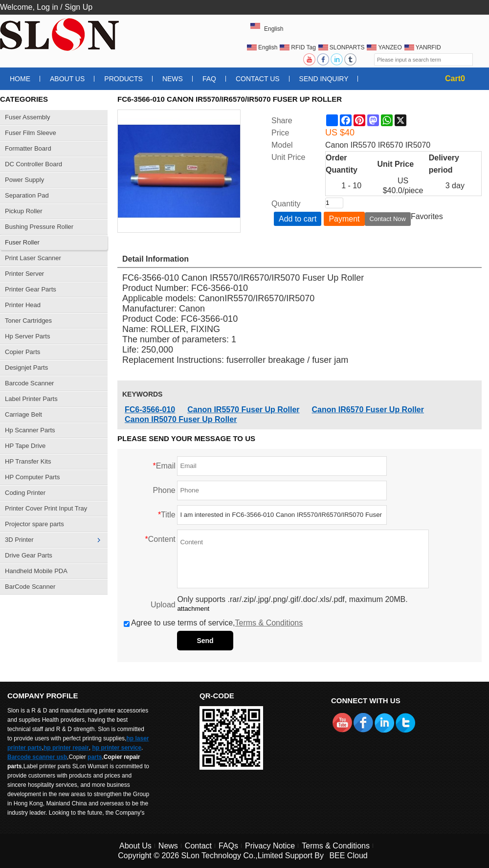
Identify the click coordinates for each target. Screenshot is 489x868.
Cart (455, 78)
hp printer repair (66, 748)
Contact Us (258, 79)
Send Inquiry (324, 79)
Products (123, 79)
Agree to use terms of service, (213, 623)
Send (205, 641)
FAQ (209, 79)
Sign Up (78, 7)
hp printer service (117, 748)
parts (95, 757)
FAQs (228, 846)
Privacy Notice (270, 846)
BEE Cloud (348, 856)
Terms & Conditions (269, 623)
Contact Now (388, 219)
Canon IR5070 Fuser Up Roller (181, 419)
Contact (198, 846)
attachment (193, 609)
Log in (47, 7)
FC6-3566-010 (150, 410)
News (173, 79)
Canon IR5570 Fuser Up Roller (243, 410)
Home (20, 79)
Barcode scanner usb (37, 757)
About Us (67, 79)
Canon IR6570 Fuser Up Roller (368, 410)
